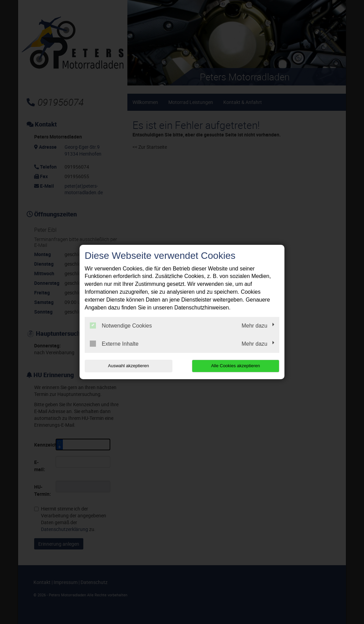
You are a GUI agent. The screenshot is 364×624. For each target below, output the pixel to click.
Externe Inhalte (114, 344)
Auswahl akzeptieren (128, 366)
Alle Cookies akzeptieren (235, 366)
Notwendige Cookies (121, 326)
